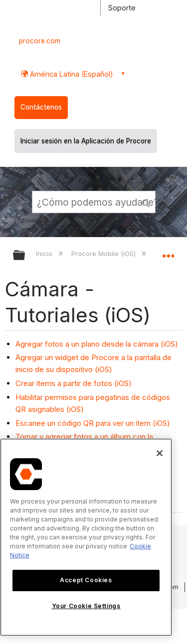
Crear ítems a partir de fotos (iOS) (74, 383)
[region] (86, 537)
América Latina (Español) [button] (71, 74)
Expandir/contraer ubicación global (168, 252)
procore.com (40, 41)
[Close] (160, 453)
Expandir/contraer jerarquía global (25, 256)
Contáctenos (41, 107)
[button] (146, 202)
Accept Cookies (86, 580)
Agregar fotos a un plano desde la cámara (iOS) (97, 344)
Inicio (45, 254)
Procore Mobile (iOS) (104, 254)
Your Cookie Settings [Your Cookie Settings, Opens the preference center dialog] (86, 606)
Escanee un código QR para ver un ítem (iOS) (93, 423)
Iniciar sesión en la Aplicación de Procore (86, 141)
